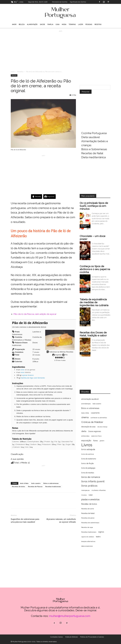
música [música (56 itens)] (84, 495)
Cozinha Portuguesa (94, 133)
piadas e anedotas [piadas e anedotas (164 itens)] (90, 499)
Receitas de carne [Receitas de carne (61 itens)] (88, 509)
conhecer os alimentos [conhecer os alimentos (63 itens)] (99, 418)
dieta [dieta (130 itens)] (84, 431)
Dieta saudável (91, 137)
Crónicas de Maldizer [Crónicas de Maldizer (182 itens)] (92, 422)
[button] (56, 358)
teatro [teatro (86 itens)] (98, 537)
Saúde (42, 24)
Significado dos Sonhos (78, 2)
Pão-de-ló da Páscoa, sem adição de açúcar (35, 314)
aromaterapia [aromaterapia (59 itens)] (86, 404)
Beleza (22, 24)
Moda (64, 24)
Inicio (13, 72)
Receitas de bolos (19, 486)
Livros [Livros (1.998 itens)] (87, 445)
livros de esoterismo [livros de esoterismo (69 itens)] (89, 459)
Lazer (80, 24)
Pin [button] (65, 355)
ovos (22, 370)
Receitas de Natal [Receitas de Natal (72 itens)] (88, 513)
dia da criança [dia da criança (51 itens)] (102, 427)
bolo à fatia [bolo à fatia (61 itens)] (85, 413)
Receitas (98, 24)
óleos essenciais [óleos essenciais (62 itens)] (87, 546)
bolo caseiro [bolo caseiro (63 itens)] (97, 404)
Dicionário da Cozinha (60, 2)
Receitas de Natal (92, 153)
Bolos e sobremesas (51, 483)
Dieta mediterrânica (93, 157)
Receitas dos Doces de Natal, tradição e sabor (93, 334)
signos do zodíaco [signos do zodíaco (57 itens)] (88, 537)
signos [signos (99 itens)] (101, 532)
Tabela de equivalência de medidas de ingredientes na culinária (94, 302)
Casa (57, 24)
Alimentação (32, 24)
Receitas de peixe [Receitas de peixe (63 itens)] (88, 518)
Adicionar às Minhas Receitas (60, 352)
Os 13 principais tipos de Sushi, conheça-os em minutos (94, 206)
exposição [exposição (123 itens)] (86, 441)
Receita (37, 196)
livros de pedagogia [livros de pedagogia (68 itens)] (88, 468)
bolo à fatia (24, 483)
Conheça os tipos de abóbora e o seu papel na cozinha (95, 269)
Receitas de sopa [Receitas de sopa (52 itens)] (87, 527)
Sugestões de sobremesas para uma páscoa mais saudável (25, 521)
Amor (14, 24)
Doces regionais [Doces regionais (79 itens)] (95, 431)
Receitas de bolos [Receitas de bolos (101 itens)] (89, 504)
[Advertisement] (60, 49)
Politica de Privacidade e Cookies (92, 637)
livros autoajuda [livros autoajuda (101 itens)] (88, 449)
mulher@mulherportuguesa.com (70, 616)
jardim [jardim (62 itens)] (102, 441)
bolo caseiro (36, 483)
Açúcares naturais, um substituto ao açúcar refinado (61, 521)
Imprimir (49, 196)
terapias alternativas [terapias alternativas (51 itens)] (88, 541)
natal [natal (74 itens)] (91, 495)
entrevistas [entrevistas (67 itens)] (85, 436)
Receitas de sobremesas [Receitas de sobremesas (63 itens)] (90, 523)
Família (50, 24)
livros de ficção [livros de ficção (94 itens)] (88, 463)
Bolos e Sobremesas (94, 149)
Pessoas (89, 24)
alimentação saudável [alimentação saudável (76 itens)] (90, 399)
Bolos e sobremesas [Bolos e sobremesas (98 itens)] (90, 408)
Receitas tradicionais (53, 486)
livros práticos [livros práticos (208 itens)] (89, 486)
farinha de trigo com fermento (33, 378)
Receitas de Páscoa (35, 486)
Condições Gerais (57, 637)
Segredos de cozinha (85, 226)
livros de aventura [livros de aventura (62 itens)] (88, 454)
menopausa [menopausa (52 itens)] (85, 490)
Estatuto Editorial (72, 637)
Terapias (72, 24)
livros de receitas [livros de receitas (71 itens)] (88, 473)
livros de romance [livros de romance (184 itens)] (91, 477)
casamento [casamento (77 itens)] (95, 413)
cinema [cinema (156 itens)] (85, 417)
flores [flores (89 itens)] (95, 441)
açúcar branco (28, 375)
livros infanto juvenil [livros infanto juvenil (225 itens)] (93, 481)
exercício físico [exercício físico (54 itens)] (96, 436)
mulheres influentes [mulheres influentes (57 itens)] (99, 490)
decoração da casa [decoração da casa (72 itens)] (88, 427)
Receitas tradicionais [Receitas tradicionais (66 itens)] (89, 532)
